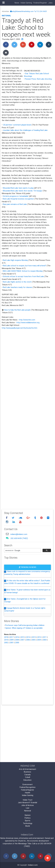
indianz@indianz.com (19, 534)
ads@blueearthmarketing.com (22, 11)
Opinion (28, 815)
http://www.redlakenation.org (28, 322)
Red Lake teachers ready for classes (18, 287)
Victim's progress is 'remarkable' (16, 196)
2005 (33, 640)
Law (28, 808)
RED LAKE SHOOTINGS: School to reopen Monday (23, 271)
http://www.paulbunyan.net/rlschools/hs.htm (20, 328)
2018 (6, 637)
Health (28, 793)
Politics (28, 818)
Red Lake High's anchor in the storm (17, 282)
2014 (28, 637)
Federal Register (40, 3)
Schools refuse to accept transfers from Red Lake (23, 276)
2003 (45, 640)
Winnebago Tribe (25, 844)
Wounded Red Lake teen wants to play (18, 188)
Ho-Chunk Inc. (21, 841)
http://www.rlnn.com (27, 320)
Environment (28, 784)
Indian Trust (28, 800)
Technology (28, 823)
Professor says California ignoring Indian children (25, 625)
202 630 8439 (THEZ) (19, 538)
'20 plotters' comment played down (17, 125)
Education (27, 780)
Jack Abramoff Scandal (27, 802)
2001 (12, 643)
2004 (39, 640)
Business (27, 772)
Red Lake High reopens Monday (15, 260)
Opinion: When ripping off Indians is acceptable (24, 628)
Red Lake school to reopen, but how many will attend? (25, 266)
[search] (22, 551)
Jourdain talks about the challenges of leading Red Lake (25, 130)
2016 (17, 637)
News (17, 3)
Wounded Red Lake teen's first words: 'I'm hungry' (23, 191)
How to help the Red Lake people (17, 310)
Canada (27, 775)
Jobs (50, 3)
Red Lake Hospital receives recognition (18, 199)
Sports (28, 821)
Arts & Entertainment (27, 769)
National (6, 16)
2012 (39, 637)
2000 (17, 643)
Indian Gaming (26, 3)
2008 (17, 640)
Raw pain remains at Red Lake (15, 204)
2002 (6, 643)
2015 (23, 637)
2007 (22, 640)
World (27, 826)
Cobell (28, 777)
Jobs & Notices (28, 805)
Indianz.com (33, 865)
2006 (28, 640)
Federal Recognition (28, 787)
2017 (12, 637)
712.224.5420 (41, 11)
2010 (6, 640)
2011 (45, 637)
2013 (34, 637)
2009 (12, 640)
